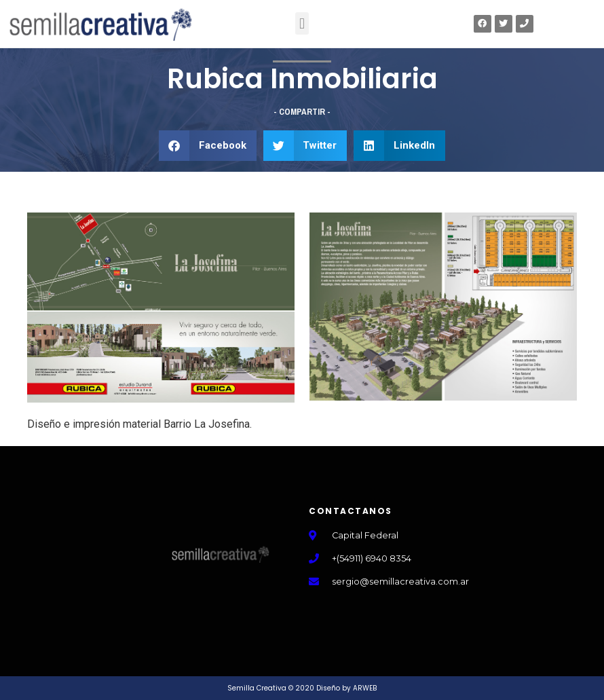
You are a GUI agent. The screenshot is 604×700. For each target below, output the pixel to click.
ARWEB (365, 688)
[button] (302, 23)
